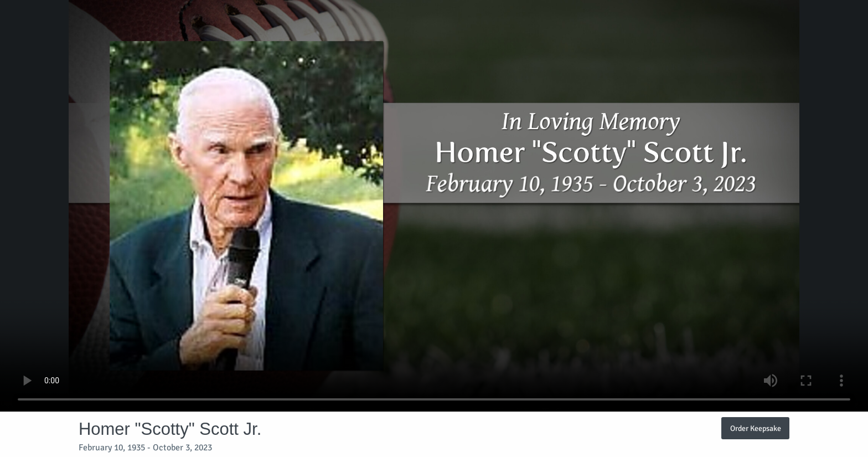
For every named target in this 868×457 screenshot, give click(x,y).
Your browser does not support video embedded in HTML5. (434, 206)
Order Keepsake (756, 428)
